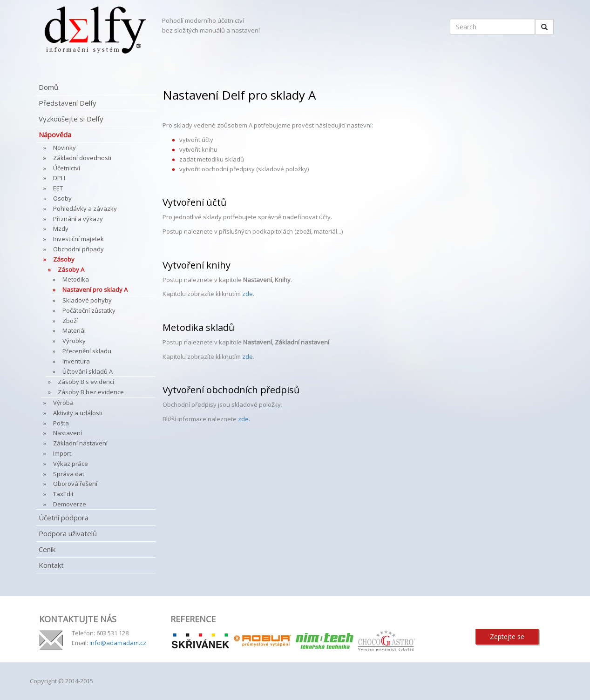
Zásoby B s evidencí (86, 382)
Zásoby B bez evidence (91, 392)
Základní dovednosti (82, 158)
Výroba (63, 403)
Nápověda (55, 135)
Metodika (76, 279)
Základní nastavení (80, 443)
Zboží (70, 321)
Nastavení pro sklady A (95, 289)
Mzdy (61, 229)
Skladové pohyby (87, 300)
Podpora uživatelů (68, 533)
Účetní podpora (64, 518)
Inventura (76, 361)
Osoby (62, 198)
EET (58, 188)
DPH (59, 178)
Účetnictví (67, 168)
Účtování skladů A (88, 371)
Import (62, 453)
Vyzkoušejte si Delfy (71, 119)
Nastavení (68, 433)
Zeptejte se (507, 636)
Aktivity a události (78, 413)
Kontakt (51, 565)
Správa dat (69, 474)
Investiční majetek (78, 239)
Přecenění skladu (87, 351)
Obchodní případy (78, 249)
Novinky (64, 148)
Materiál (74, 330)
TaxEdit (63, 494)
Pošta (61, 423)
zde (248, 294)
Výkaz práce (71, 464)
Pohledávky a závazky (85, 209)
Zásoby (64, 259)
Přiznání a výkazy (78, 219)
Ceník (47, 549)
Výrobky (74, 341)
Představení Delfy (68, 103)
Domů (48, 87)
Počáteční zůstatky (89, 310)
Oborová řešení (75, 484)
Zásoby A (71, 269)
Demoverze (70, 504)
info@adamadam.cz (118, 643)
